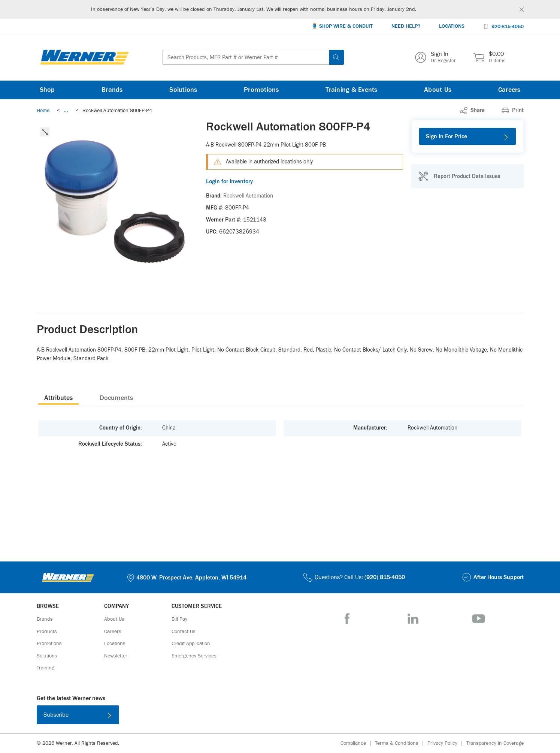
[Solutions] (183, 90)
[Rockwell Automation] (248, 196)
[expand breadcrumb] (66, 111)
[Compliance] (358, 743)
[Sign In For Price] (467, 136)
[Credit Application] (191, 644)
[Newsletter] (116, 656)
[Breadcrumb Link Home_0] (43, 111)
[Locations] (452, 26)
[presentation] (58, 398)
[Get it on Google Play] (304, 716)
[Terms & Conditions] (401, 743)
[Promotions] (261, 90)
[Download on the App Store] (255, 716)
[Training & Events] (351, 90)
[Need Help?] (406, 26)
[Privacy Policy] (447, 743)
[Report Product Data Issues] (459, 176)
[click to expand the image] (45, 132)
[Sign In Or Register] (435, 57)
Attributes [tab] (58, 398)
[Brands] (112, 90)
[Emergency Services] (194, 656)
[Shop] (47, 90)
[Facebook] (347, 619)
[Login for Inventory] (305, 181)
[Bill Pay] (179, 619)
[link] (66, 111)
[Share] (472, 111)
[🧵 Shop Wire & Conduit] (342, 26)
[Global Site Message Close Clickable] (522, 10)
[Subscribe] (78, 715)
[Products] (47, 632)
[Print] (513, 111)
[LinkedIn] (413, 619)
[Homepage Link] (85, 57)
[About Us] (438, 90)
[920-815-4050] (503, 26)
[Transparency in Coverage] (495, 743)
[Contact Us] (184, 632)
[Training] (46, 668)
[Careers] (509, 90)
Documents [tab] (116, 398)
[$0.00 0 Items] (489, 57)
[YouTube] (479, 619)
